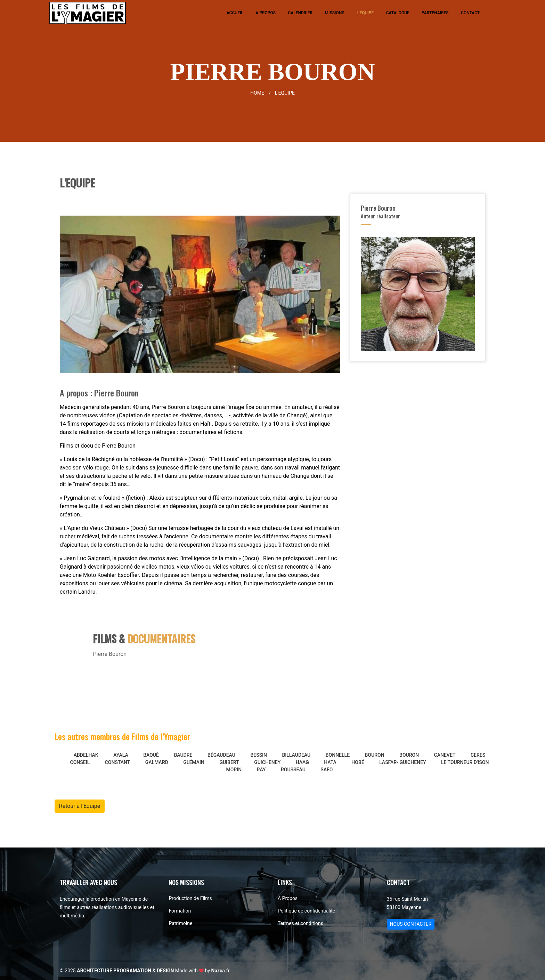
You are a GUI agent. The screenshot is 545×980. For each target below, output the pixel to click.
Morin (234, 770)
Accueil (235, 13)
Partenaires (435, 13)
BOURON (409, 755)
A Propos (266, 13)
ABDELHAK (86, 755)
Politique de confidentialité (306, 911)
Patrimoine (180, 923)
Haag (302, 762)
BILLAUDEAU (296, 755)
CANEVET (445, 755)
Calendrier (300, 13)
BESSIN (259, 755)
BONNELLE (338, 755)
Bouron (375, 755)
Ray (261, 770)
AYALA (121, 755)
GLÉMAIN (194, 762)
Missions (335, 13)
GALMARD (157, 762)
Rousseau (293, 770)
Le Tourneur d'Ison (465, 762)
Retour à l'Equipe (80, 806)
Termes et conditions (300, 923)
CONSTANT (118, 762)
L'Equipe (365, 13)
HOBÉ (358, 762)
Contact (470, 13)
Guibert (229, 762)
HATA (330, 762)
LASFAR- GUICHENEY (402, 762)
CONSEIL (80, 762)
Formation (180, 911)
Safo (327, 770)
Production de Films (190, 898)
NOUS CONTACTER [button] (411, 924)
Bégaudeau (221, 755)
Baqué (151, 755)
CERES (478, 755)
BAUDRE (183, 755)
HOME (262, 93)
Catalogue (398, 13)
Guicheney (267, 762)
